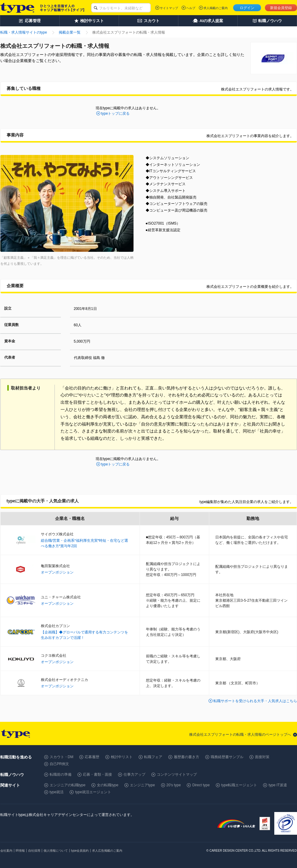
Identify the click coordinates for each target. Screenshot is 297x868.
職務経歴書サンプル (227, 757)
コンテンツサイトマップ (177, 774)
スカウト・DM (62, 757)
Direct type (201, 785)
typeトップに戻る (115, 113)
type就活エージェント (93, 792)
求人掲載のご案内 (216, 8)
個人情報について (56, 851)
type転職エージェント (239, 785)
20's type (174, 785)
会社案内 (6, 851)
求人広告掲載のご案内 (107, 851)
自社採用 (34, 851)
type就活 (57, 792)
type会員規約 (80, 851)
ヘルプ (191, 8)
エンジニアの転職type (68, 785)
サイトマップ (169, 8)
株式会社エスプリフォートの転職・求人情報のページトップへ (240, 735)
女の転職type (108, 785)
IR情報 (20, 851)
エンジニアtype (142, 785)
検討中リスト (122, 757)
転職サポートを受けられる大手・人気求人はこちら (255, 701)
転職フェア (153, 757)
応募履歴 (92, 757)
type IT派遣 (278, 785)
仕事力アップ (134, 774)
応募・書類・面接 (97, 774)
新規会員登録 (281, 8)
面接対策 (262, 757)
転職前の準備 (61, 774)
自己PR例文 (59, 764)
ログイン (247, 8)
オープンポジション (57, 572)
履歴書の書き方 (186, 757)
